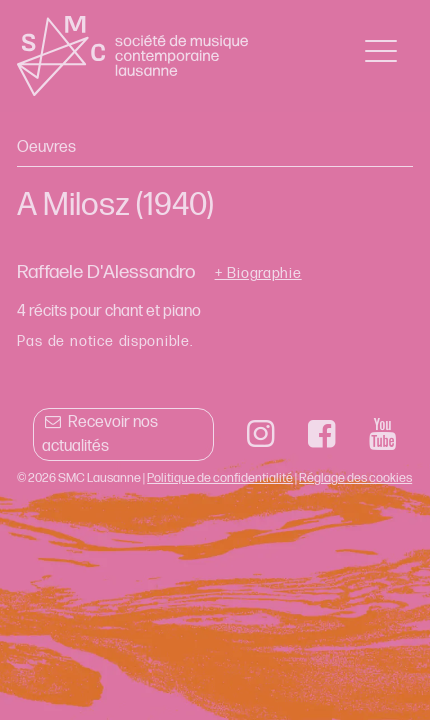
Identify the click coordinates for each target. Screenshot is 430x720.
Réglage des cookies (355, 478)
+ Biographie (258, 274)
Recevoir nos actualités (99, 434)
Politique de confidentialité (220, 478)
